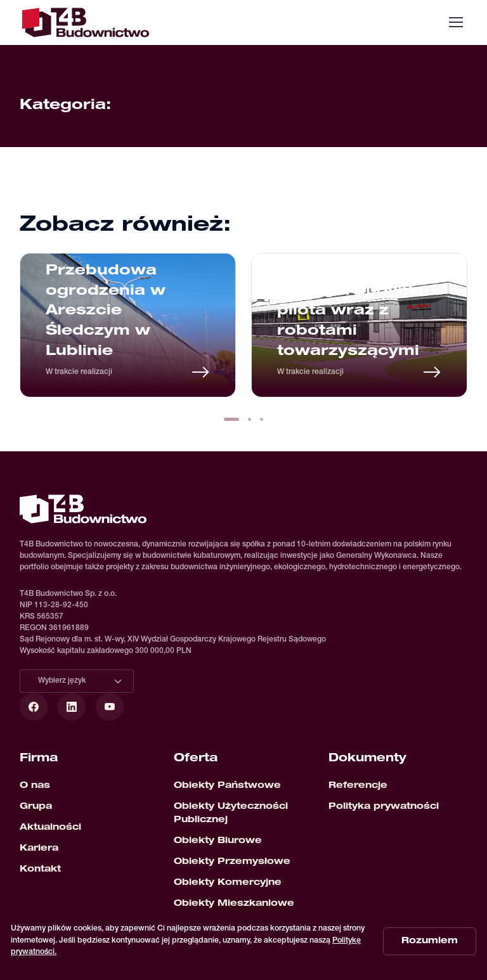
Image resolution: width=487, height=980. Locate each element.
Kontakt (40, 870)
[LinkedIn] (72, 707)
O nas (35, 786)
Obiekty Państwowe (227, 786)
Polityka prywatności (384, 807)
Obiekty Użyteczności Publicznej (231, 814)
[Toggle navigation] (455, 22)
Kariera (39, 849)
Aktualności (50, 828)
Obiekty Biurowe (218, 841)
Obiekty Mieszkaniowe (234, 904)
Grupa (36, 807)
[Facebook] (34, 707)
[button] (231, 419)
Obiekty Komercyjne (228, 883)
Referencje (358, 786)
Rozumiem (430, 941)
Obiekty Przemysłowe (232, 862)
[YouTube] (110, 707)
